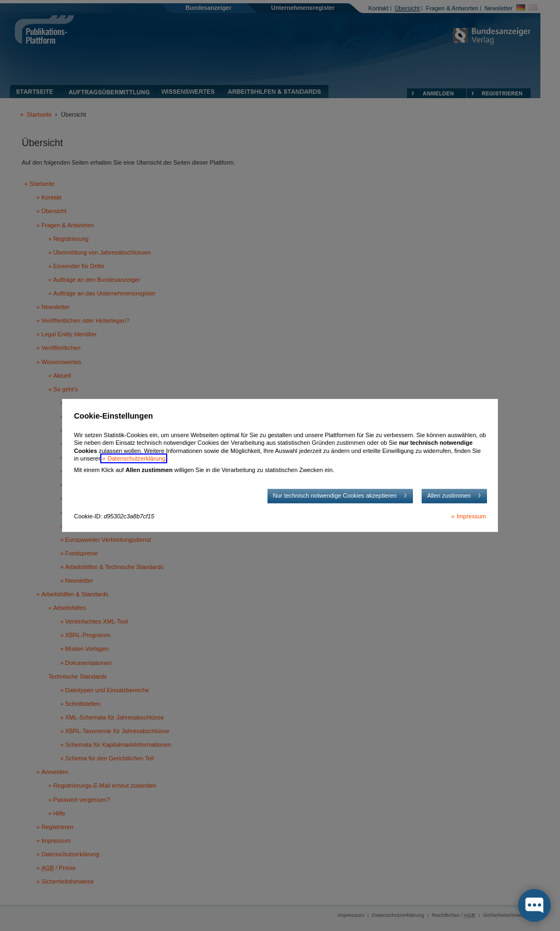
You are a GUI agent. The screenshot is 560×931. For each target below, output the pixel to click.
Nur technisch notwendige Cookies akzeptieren (335, 495)
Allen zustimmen (449, 495)
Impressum (471, 516)
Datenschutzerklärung (136, 458)
